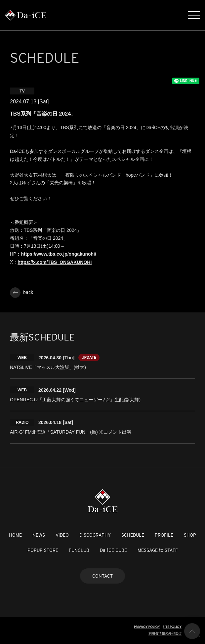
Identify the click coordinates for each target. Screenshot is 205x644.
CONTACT (102, 576)
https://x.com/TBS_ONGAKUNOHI (55, 262)
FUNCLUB (79, 550)
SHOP (190, 535)
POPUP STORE (43, 550)
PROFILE (164, 535)
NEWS (39, 535)
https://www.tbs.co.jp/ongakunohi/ (58, 254)
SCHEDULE (133, 535)
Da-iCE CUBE (113, 550)
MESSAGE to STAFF (158, 550)
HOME (15, 535)
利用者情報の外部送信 (165, 633)
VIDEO (62, 535)
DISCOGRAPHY (95, 535)
